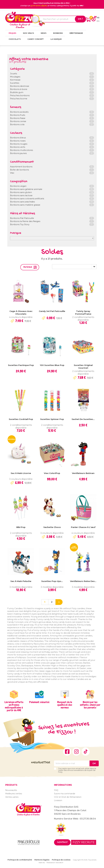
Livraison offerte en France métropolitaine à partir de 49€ (14, 706)
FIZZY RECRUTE (84, 842)
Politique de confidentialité (20, 860)
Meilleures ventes (14, 794)
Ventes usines (12, 797)
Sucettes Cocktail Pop (21, 419)
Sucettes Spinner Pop (52, 419)
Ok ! (80, 19)
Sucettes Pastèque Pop (21, 365)
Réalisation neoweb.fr (55, 862)
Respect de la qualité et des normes (65, 705)
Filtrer (28, 267)
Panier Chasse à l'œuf (83, 527)
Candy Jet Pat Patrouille (52, 311)
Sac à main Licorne (21, 473)
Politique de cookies (61, 860)
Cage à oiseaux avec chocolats (21, 313)
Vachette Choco (52, 527)
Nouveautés (11, 790)
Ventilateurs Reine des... (83, 581)
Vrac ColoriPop (52, 473)
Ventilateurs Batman (83, 473)
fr (98, 18)
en (98, 21)
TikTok (86, 752)
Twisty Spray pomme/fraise (83, 313)
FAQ (56, 790)
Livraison (58, 800)
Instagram (76, 752)
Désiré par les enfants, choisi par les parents (90, 705)
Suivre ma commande (65, 794)
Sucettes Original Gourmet (83, 367)
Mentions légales (42, 860)
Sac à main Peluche (21, 581)
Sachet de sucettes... (83, 419)
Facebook (67, 752)
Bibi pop (21, 527)
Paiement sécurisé (39, 702)
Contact (62, 842)
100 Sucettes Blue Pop (52, 365)
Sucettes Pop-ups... (52, 581)
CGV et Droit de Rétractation (68, 797)
